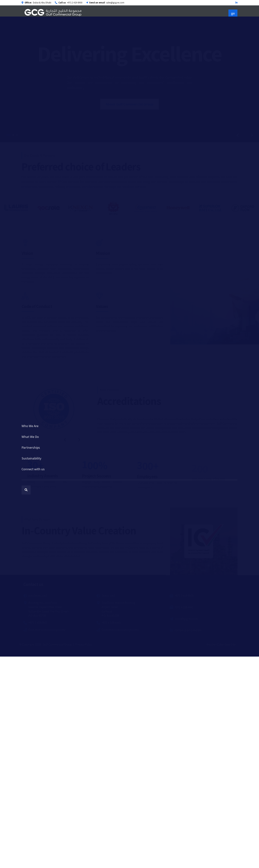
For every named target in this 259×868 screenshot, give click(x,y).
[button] (237, 135)
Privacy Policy (84, 644)
